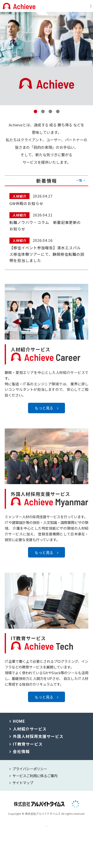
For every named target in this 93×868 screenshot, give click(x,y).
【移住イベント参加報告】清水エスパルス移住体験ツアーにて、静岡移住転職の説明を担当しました (47, 254)
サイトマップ (23, 788)
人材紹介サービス (30, 734)
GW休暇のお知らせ (26, 203)
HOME (19, 726)
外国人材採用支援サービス (38, 741)
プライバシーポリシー (30, 774)
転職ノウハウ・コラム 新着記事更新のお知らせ (45, 226)
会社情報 (21, 757)
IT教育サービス (28, 749)
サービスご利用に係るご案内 (35, 781)
